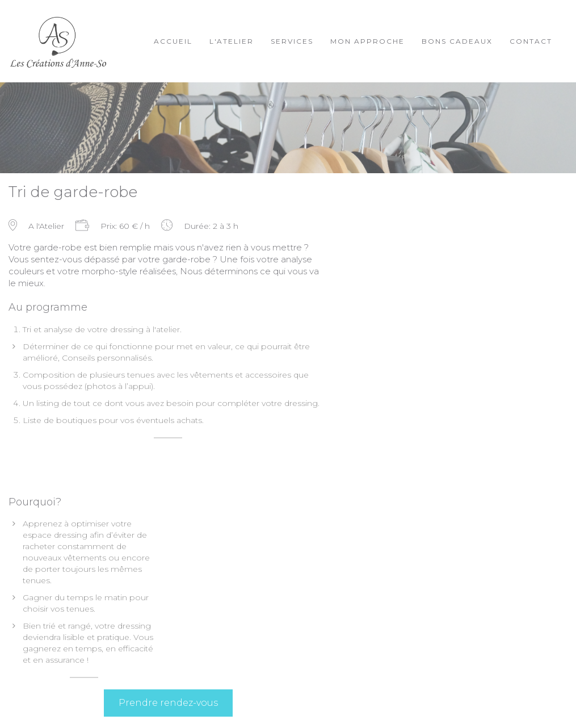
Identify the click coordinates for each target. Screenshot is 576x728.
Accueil (173, 41)
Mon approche (367, 41)
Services (292, 41)
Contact (531, 41)
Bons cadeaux (457, 41)
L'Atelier (232, 41)
